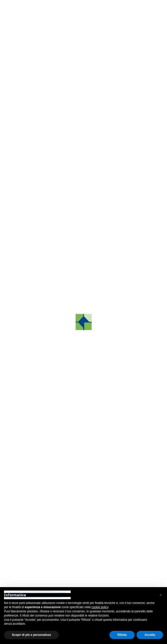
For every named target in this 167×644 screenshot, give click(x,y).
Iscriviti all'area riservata (40, 262)
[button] (21, 137)
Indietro (28, 36)
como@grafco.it (35, 510)
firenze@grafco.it (36, 560)
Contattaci (35, 314)
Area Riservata (31, 5)
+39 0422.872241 (37, 437)
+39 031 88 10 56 (38, 497)
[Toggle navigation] (147, 18)
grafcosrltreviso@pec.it (41, 456)
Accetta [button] (150, 635)
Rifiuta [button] (122, 635)
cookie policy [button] (100, 607)
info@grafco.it (33, 450)
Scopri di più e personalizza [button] (31, 635)
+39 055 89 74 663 (38, 547)
